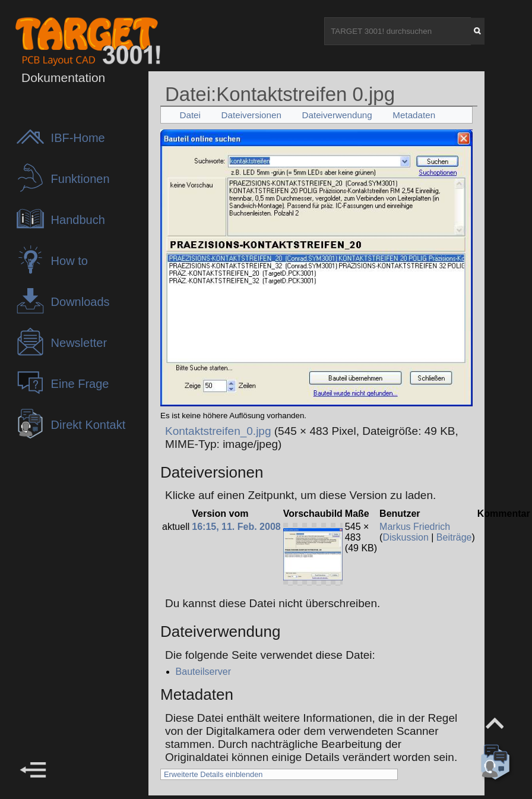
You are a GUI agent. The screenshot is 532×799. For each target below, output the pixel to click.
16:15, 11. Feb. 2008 (236, 527)
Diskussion (405, 537)
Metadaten (414, 115)
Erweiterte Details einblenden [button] (213, 774)
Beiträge (454, 537)
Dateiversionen (251, 115)
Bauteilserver (203, 672)
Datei (190, 115)
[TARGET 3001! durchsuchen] (398, 31)
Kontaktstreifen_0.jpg (218, 431)
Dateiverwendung (337, 115)
